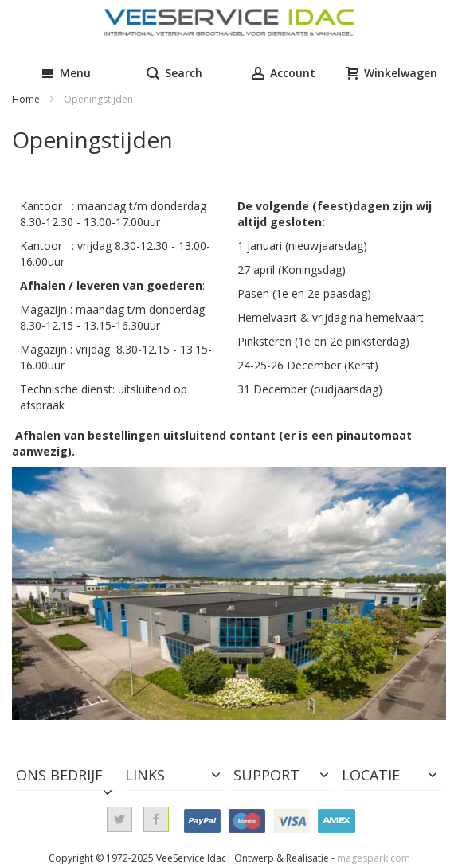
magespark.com (374, 858)
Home (27, 99)
